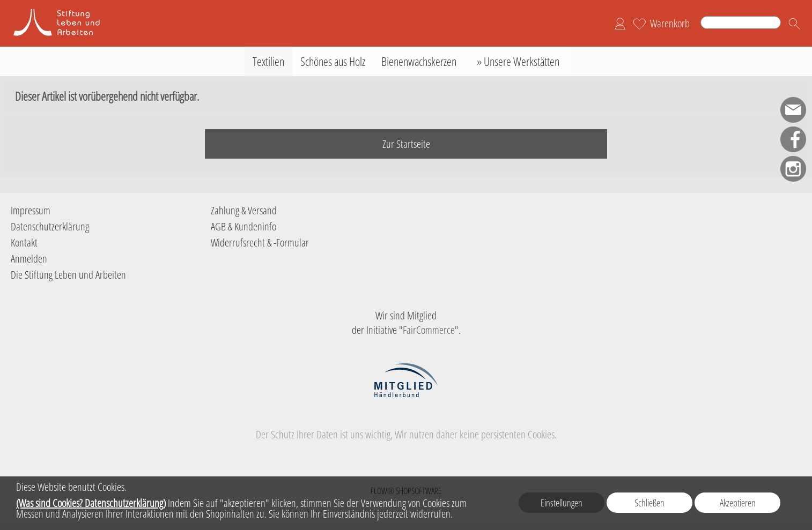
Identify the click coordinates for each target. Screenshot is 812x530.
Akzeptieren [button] (738, 503)
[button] (794, 24)
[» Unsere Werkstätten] (516, 61)
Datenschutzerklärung (50, 226)
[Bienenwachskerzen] (419, 61)
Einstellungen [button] (562, 503)
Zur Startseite (406, 144)
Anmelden (29, 259)
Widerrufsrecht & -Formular (260, 242)
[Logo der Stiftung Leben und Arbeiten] (64, 11)
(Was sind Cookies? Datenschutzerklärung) (91, 503)
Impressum (31, 210)
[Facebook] (793, 139)
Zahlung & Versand (244, 210)
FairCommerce (429, 330)
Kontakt (24, 242)
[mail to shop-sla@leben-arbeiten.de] (793, 110)
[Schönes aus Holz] (333, 61)
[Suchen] (741, 23)
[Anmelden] (620, 24)
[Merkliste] (639, 24)
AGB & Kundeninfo (243, 226)
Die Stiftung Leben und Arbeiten (68, 275)
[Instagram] (793, 169)
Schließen (649, 503)
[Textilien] (268, 61)
